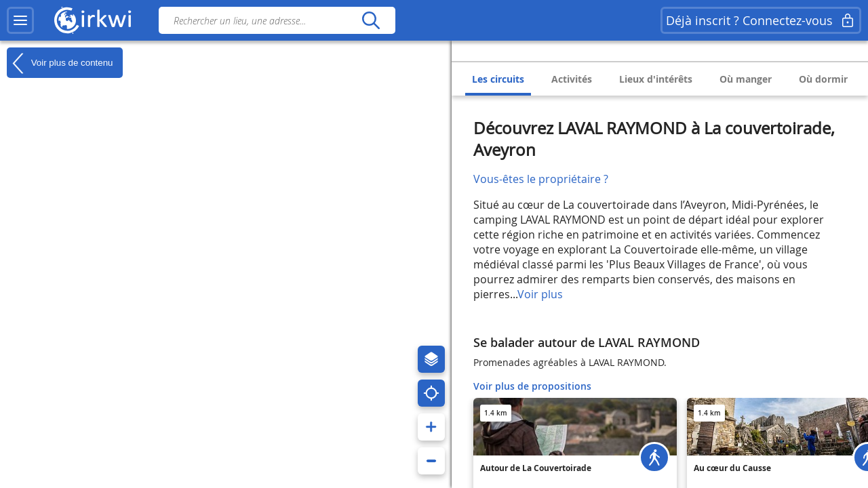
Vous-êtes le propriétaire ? (541, 179)
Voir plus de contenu (60, 63)
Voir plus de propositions (532, 386)
